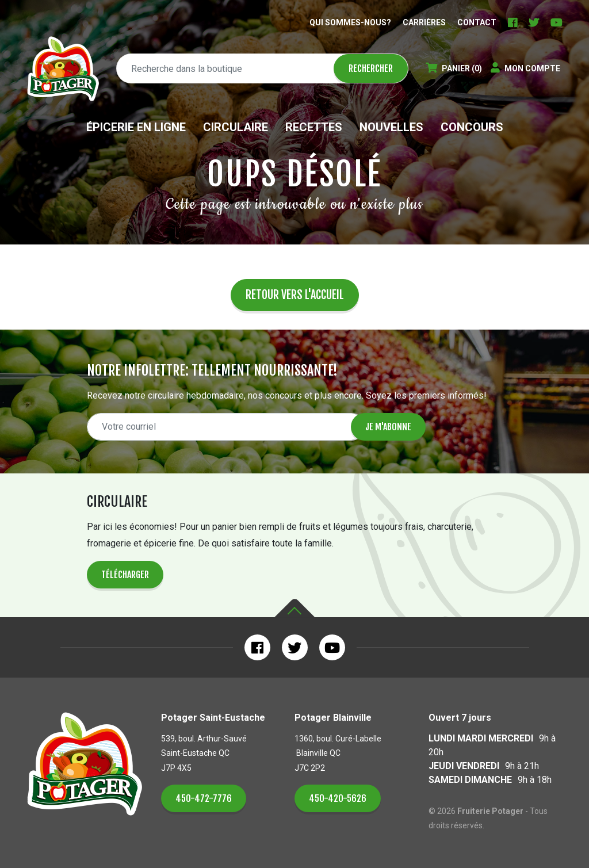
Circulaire (236, 127)
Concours (472, 127)
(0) (454, 68)
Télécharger (125, 575)
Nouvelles (391, 127)
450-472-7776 (204, 798)
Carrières (424, 22)
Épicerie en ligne (136, 127)
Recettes (314, 127)
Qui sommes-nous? (350, 22)
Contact (477, 22)
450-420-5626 (338, 798)
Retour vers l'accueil (295, 295)
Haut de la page (294, 608)
